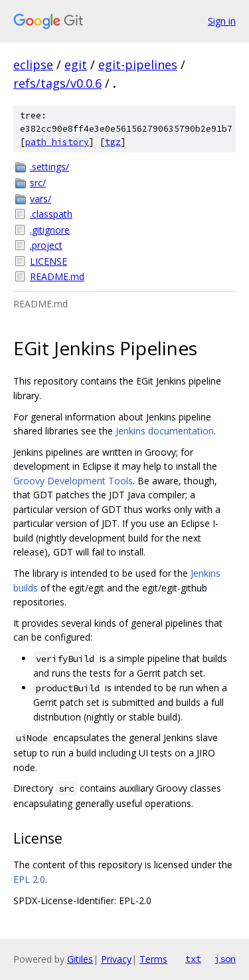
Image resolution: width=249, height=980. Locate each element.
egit (76, 65)
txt (193, 959)
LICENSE (48, 261)
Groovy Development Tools (73, 481)
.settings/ (49, 167)
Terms (153, 959)
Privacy (116, 959)
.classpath (51, 214)
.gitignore (50, 230)
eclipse (33, 65)
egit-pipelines (138, 65)
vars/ (41, 199)
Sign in (222, 21)
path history (57, 142)
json (225, 959)
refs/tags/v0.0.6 (57, 83)
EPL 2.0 (29, 879)
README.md (57, 276)
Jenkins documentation (165, 431)
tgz (113, 142)
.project (46, 245)
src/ (38, 183)
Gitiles (80, 959)
